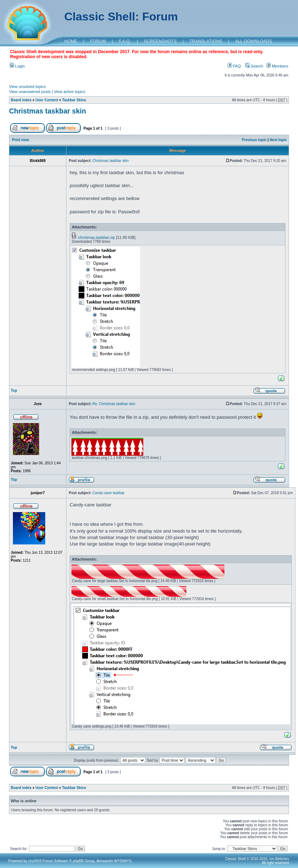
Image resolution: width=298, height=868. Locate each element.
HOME (71, 41)
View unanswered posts (30, 92)
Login (17, 66)
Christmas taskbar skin (48, 111)
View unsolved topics (27, 87)
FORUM (98, 41)
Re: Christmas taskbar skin (114, 404)
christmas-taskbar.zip (96, 237)
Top (14, 391)
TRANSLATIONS (206, 41)
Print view (21, 140)
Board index (21, 100)
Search (254, 66)
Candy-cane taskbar (108, 493)
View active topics (69, 92)
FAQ (234, 66)
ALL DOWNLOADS (254, 41)
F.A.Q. (125, 41)
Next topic (278, 140)
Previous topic (254, 140)
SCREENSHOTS (160, 41)
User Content (47, 100)
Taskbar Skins (74, 100)
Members (277, 66)
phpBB (34, 861)
